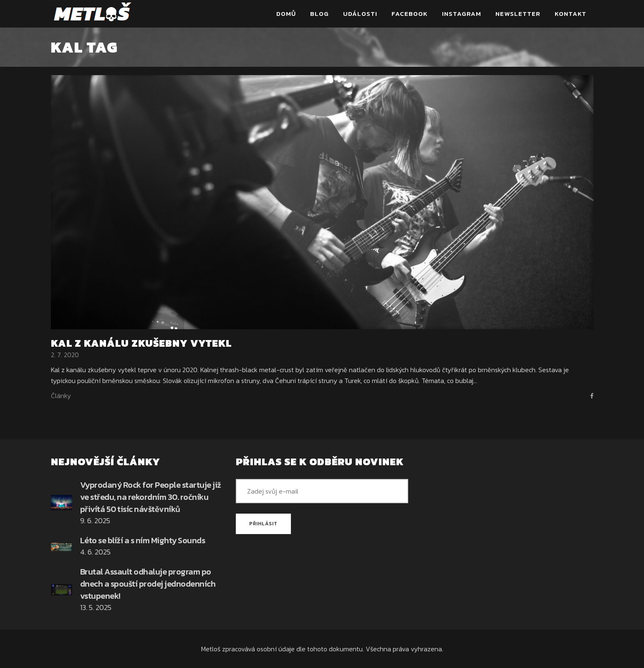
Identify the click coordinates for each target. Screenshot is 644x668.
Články (61, 396)
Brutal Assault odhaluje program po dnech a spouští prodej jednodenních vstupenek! (148, 584)
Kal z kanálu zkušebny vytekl (141, 343)
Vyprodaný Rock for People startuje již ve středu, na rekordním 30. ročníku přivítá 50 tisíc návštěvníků (151, 497)
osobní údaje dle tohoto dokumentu (310, 649)
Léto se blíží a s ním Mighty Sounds (143, 540)
